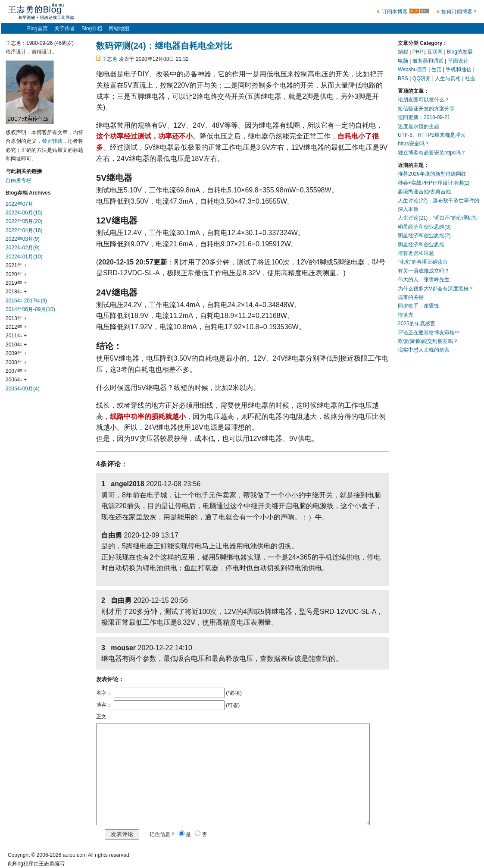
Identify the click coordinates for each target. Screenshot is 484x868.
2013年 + (16, 318)
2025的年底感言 (417, 324)
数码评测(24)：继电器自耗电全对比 (164, 46)
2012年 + (16, 327)
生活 (437, 69)
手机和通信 (459, 69)
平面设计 (458, 61)
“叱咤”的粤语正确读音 (423, 262)
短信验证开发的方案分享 (426, 109)
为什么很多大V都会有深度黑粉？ (436, 289)
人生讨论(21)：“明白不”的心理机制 (438, 218)
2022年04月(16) (24, 230)
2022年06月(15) (24, 213)
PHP (418, 52)
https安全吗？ (414, 144)
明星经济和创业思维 (421, 245)
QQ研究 (422, 79)
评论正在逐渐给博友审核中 (429, 333)
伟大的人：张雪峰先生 (424, 280)
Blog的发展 (460, 52)
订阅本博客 (395, 12)
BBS (403, 79)
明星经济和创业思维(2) (424, 236)
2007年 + (16, 371)
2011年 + (16, 336)
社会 (470, 79)
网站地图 (119, 28)
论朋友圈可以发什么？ (424, 100)
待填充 (406, 315)
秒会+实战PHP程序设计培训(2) (434, 183)
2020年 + (16, 274)
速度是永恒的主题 (418, 126)
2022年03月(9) (23, 239)
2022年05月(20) (24, 221)
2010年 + (16, 345)
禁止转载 (52, 141)
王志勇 (109, 59)
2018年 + (16, 292)
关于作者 (65, 28)
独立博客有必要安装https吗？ (432, 153)
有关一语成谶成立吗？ (424, 271)
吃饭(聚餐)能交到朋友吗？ (428, 341)
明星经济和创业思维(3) (424, 227)
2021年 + (16, 265)
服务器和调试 (428, 61)
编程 (403, 52)
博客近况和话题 (416, 253)
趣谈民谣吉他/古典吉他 (424, 192)
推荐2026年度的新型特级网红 (432, 174)
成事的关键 (411, 297)
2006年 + (16, 380)
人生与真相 (448, 79)
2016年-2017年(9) (26, 301)
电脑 (403, 61)
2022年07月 (19, 204)
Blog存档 (92, 28)
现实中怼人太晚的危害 (424, 350)
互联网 (435, 52)
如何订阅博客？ (459, 12)
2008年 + (16, 362)
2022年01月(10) (24, 257)
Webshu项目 (412, 69)
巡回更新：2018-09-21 (424, 117)
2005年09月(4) (23, 389)
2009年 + (16, 353)
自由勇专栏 (19, 180)
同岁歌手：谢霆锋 (418, 306)
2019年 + (16, 283)
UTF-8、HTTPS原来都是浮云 (432, 135)
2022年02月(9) (23, 248)
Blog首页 (37, 28)
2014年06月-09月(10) (30, 309)
